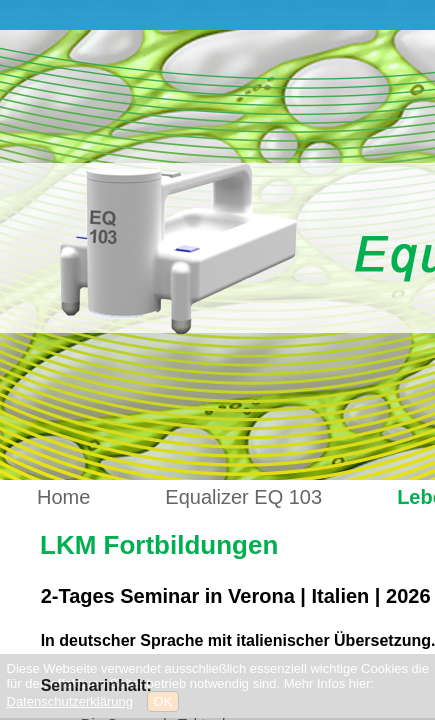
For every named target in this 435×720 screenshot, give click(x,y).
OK (163, 701)
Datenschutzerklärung (70, 701)
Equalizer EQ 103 (243, 497)
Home (63, 497)
